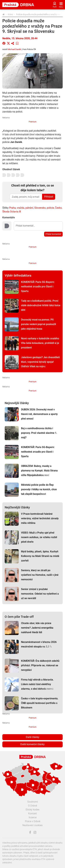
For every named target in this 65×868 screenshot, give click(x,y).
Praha (12, 208)
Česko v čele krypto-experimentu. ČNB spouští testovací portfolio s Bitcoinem (40, 703)
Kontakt (32, 813)
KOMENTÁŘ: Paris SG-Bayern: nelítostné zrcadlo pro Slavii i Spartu (38, 287)
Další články (33, 737)
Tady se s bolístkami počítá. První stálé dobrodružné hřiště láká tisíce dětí (41, 305)
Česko (58, 208)
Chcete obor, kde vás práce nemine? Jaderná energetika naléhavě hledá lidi (37, 628)
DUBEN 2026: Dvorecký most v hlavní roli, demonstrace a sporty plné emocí (39, 414)
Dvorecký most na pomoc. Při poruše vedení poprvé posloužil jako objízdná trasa (39, 324)
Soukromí (33, 802)
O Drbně (32, 806)
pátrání (29, 208)
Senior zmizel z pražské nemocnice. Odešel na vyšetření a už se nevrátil (40, 594)
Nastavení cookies (32, 825)
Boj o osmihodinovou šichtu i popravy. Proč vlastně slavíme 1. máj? (39, 433)
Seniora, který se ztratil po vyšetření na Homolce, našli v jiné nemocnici (40, 575)
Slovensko (40, 208)
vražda (21, 208)
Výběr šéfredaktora (18, 275)
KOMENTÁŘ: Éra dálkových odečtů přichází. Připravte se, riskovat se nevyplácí (40, 665)
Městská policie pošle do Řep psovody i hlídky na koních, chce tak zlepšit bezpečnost (39, 489)
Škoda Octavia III (12, 212)
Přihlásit (49, 197)
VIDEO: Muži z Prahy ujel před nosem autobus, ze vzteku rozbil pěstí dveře (39, 537)
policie (50, 208)
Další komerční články (32, 744)
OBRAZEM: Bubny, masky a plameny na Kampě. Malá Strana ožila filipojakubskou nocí (39, 471)
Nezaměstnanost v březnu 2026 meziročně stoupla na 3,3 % (39, 644)
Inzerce (33, 817)
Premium (33, 122)
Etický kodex (33, 810)
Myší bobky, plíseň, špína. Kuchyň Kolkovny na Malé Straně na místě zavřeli (40, 556)
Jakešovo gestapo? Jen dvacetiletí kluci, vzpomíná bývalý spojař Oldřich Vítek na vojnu (40, 362)
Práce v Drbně (33, 821)
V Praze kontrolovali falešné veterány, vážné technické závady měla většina (40, 518)
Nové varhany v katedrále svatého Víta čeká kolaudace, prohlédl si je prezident (40, 343)
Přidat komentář (53, 234)
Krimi (10, 14)
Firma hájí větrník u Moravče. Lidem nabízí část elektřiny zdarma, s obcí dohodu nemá (37, 684)
